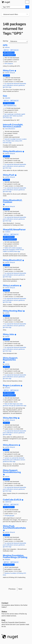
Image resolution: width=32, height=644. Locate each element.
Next (20, 589)
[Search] (27, 7)
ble (12, 84)
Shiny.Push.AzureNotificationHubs (14, 527)
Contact (5, 603)
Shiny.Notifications (13, 151)
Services (19, 139)
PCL (4, 141)
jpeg (8, 515)
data (21, 404)
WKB (14, 116)
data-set (7, 404)
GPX (4, 118)
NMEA (7, 248)
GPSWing (20, 573)
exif (6, 515)
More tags (8, 87)
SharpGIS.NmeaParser (14, 230)
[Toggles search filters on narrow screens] (27, 14)
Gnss (4, 575)
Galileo (5, 251)
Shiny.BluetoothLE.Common (13, 201)
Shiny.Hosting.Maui (13, 311)
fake (11, 404)
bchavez (8, 388)
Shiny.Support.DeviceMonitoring (12, 471)
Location (24, 139)
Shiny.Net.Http (10, 418)
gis (15, 406)
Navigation (12, 250)
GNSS (14, 248)
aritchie (7, 73)
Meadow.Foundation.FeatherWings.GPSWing (15, 556)
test (10, 406)
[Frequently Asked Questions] (3, 620)
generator (6, 406)
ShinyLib (12, 73)
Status (4, 612)
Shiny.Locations (11, 286)
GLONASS (11, 251)
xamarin (7, 458)
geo (6, 114)
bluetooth (16, 84)
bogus (15, 404)
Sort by (5, 41)
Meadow (8, 559)
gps (4, 87)
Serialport (19, 248)
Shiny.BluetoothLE (12, 260)
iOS (4, 143)
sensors (16, 85)
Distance (10, 64)
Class (13, 141)
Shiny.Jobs (9, 334)
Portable (8, 141)
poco (18, 404)
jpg (11, 515)
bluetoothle (23, 84)
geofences (22, 85)
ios (5, 84)
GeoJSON (19, 116)
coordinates (17, 114)
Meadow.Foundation (11, 573)
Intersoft (7, 139)
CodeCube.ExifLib (12, 500)
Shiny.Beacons (10, 445)
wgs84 (23, 114)
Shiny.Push (9, 175)
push (4, 85)
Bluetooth (6, 250)
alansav (7, 47)
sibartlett (8, 98)
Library (17, 141)
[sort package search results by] (18, 41)
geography (6, 116)
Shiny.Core (8, 71)
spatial (9, 114)
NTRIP (18, 250)
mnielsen (8, 232)
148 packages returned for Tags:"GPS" (14, 29)
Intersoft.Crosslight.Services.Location (13, 126)
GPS (5, 45)
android (9, 84)
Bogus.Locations (12, 385)
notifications (10, 85)
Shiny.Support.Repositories (10, 359)
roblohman (8, 502)
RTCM (22, 250)
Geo (5, 96)
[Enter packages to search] (14, 7)
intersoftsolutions (10, 129)
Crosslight (13, 139)
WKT (11, 116)
